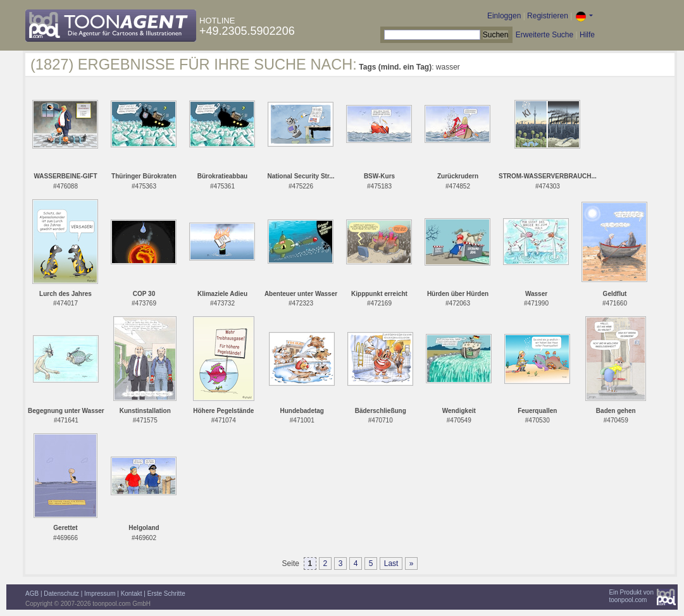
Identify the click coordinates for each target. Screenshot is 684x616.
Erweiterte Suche (544, 35)
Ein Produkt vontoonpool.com (631, 596)
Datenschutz (61, 594)
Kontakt (132, 594)
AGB (32, 594)
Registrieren (548, 16)
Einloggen (504, 16)
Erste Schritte (166, 594)
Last (391, 564)
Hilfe (587, 35)
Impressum (100, 594)
